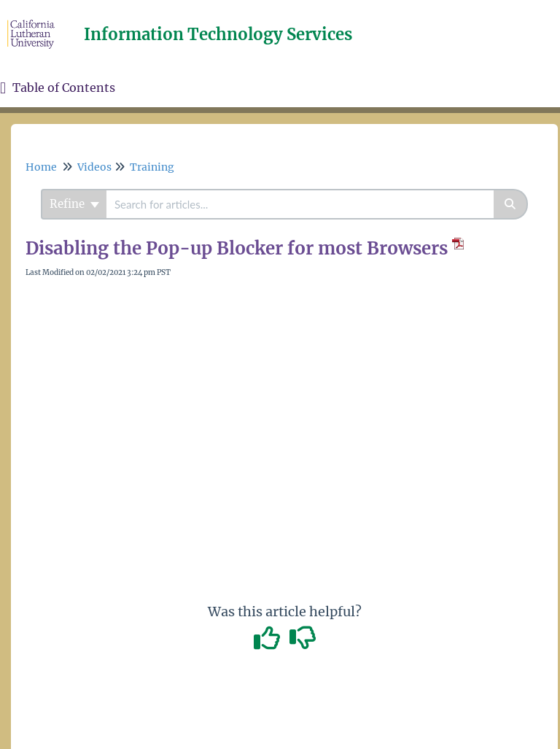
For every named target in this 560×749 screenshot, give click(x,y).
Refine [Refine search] (74, 204)
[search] (300, 204)
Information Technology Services (218, 34)
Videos (94, 167)
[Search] (511, 204)
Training (152, 167)
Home (41, 167)
